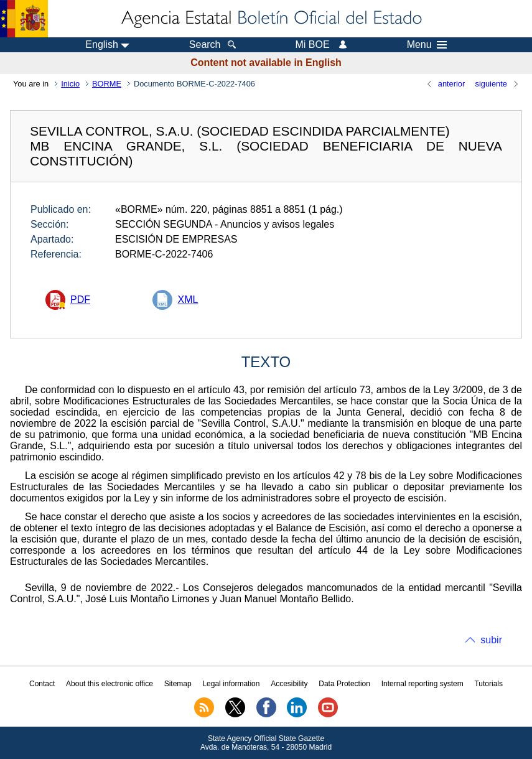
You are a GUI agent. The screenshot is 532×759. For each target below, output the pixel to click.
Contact (42, 684)
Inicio (70, 84)
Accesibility (289, 684)
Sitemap (178, 684)
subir (491, 640)
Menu (427, 45)
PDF (80, 300)
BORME (107, 84)
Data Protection (344, 684)
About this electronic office (110, 684)
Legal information (231, 684)
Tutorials (488, 684)
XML (188, 300)
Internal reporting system (422, 684)
